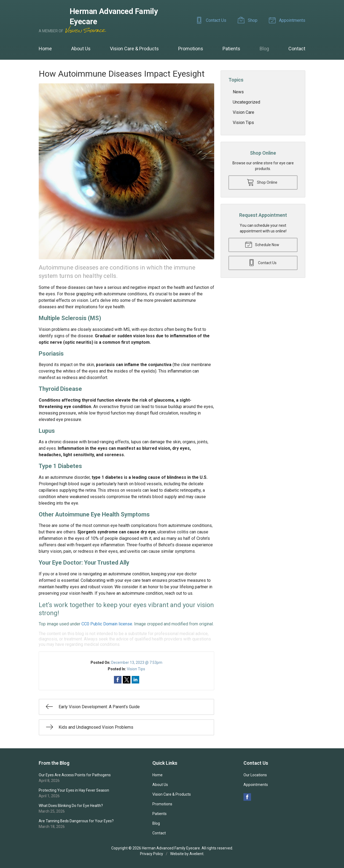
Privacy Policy (152, 854)
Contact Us (212, 20)
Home (45, 49)
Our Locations (255, 775)
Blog (264, 49)
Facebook (247, 797)
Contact (297, 49)
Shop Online (262, 182)
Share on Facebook (118, 680)
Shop (248, 20)
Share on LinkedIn (135, 680)
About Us (81, 49)
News (238, 92)
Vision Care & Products (134, 49)
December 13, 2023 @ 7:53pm (137, 662)
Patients (231, 49)
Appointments (288, 20)
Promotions (191, 49)
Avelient (196, 854)
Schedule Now (262, 244)
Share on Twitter (127, 680)
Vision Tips (136, 669)
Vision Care (243, 112)
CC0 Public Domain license (107, 624)
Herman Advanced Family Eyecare (171, 848)
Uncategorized (246, 102)
